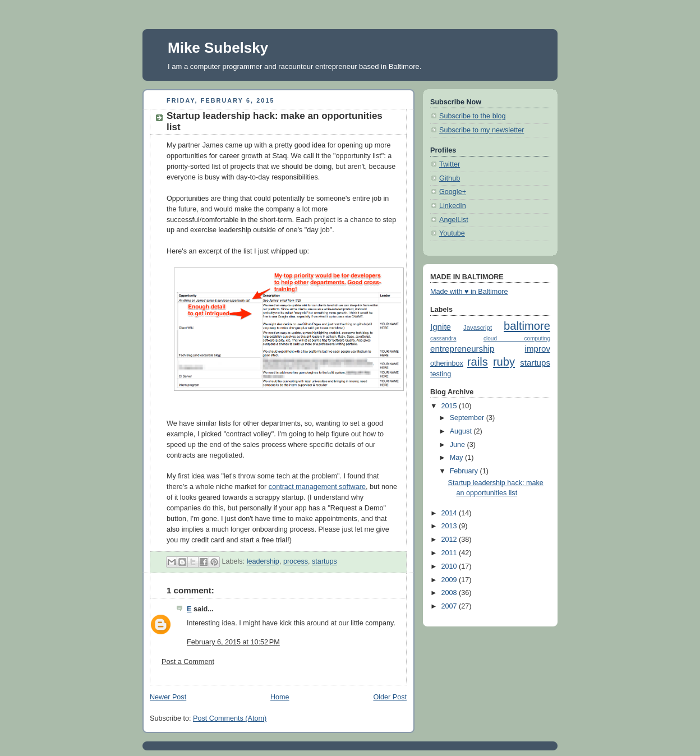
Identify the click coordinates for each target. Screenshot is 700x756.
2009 (450, 580)
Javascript (478, 328)
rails (478, 362)
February (465, 471)
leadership (263, 562)
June (459, 445)
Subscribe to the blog (472, 116)
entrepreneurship (462, 349)
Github (450, 178)
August (462, 431)
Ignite (441, 327)
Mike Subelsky (218, 48)
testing (441, 374)
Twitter (450, 164)
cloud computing (517, 338)
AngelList (454, 220)
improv (538, 349)
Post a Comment (188, 662)
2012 (450, 540)
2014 (450, 513)
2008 (450, 593)
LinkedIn (453, 206)
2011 (450, 553)
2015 (450, 406)
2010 (450, 566)
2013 (450, 526)
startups (324, 562)
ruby (504, 362)
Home (280, 697)
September (468, 418)
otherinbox (447, 363)
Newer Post (168, 697)
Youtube (452, 233)
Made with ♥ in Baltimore (469, 292)
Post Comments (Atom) (230, 718)
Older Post (390, 697)
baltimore (527, 326)
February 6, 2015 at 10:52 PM (233, 642)
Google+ (453, 192)
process (296, 562)
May (457, 458)
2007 (450, 606)
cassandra (443, 338)
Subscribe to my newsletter (482, 130)
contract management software (317, 487)
